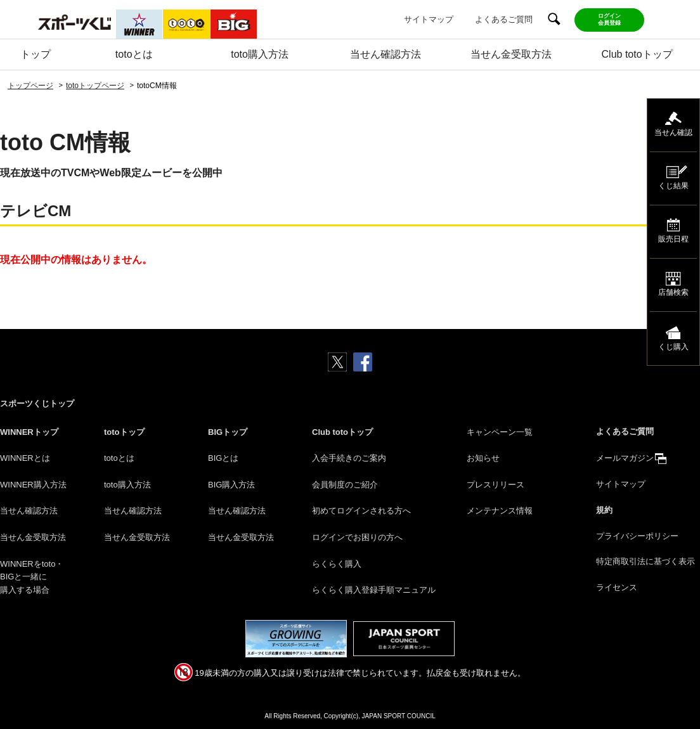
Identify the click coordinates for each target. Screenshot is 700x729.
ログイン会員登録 (609, 19)
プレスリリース (496, 485)
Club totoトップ (637, 54)
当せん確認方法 (386, 54)
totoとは (134, 54)
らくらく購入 (337, 564)
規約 (604, 510)
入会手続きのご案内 (349, 458)
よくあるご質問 (504, 19)
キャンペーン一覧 (500, 432)
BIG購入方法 (231, 485)
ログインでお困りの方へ (357, 537)
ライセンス (617, 587)
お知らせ (483, 458)
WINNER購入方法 (33, 485)
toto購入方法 (260, 54)
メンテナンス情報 (500, 511)
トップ (36, 54)
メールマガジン (625, 458)
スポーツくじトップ (37, 403)
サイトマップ (429, 19)
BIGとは (223, 458)
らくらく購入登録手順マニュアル (374, 590)
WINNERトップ (29, 432)
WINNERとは (25, 458)
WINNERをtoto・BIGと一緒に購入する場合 (32, 577)
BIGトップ (228, 432)
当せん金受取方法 (511, 54)
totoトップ (124, 432)
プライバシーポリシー (637, 536)
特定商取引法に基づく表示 (645, 561)
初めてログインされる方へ (361, 511)
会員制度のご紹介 (345, 485)
